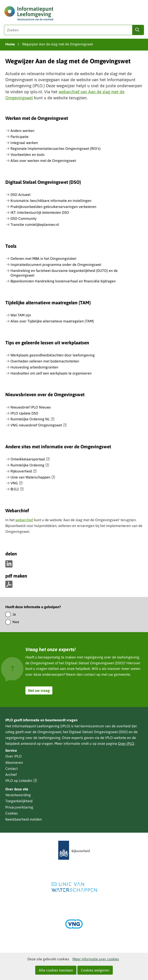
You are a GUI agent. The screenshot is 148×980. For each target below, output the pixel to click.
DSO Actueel (21, 195)
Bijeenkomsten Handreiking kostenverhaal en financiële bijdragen (63, 281)
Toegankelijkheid (19, 801)
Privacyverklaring (19, 807)
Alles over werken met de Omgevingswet (43, 161)
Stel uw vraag (39, 690)
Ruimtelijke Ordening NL (32, 419)
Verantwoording (18, 795)
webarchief (24, 520)
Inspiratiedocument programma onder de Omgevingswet (56, 265)
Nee (16, 622)
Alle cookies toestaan (56, 970)
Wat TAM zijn (21, 315)
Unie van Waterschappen (33, 477)
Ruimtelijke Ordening (30, 465)
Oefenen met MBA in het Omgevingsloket (43, 258)
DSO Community (24, 218)
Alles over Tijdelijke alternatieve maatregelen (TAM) (52, 321)
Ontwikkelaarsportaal (30, 459)
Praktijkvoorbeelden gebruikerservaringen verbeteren (53, 207)
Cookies (12, 813)
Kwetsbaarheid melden (24, 819)
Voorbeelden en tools (28, 155)
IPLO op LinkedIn (21, 781)
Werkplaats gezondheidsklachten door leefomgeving (53, 355)
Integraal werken (24, 143)
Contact (11, 768)
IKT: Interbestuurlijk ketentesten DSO (40, 212)
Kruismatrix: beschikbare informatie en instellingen (51, 201)
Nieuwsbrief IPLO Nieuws (31, 407)
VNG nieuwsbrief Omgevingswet (39, 425)
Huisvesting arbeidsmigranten (34, 367)
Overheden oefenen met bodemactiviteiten (45, 361)
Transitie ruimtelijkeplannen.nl (35, 224)
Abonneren (14, 762)
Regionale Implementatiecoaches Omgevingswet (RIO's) (55, 148)
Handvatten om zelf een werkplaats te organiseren (51, 373)
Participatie (20, 137)
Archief (11, 775)
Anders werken (22, 131)
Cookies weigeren (95, 970)
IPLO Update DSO (24, 413)
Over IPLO (126, 743)
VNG (16, 483)
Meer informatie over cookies (96, 959)
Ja (14, 614)
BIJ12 (17, 489)
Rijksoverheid (24, 471)
